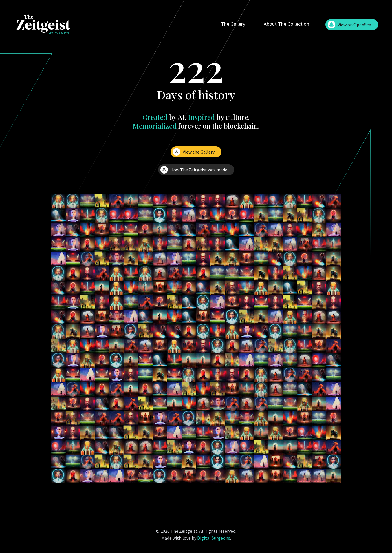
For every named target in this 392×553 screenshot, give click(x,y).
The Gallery (233, 24)
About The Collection (286, 24)
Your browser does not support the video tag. (196, 339)
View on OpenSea (349, 25)
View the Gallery (194, 152)
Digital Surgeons (214, 538)
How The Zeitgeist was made (194, 170)
